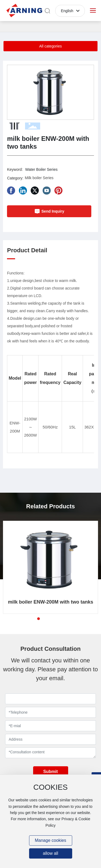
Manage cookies (50, 840)
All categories (50, 46)
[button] (87, 92)
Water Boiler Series (41, 169)
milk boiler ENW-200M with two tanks (50, 602)
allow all (50, 853)
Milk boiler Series (39, 178)
